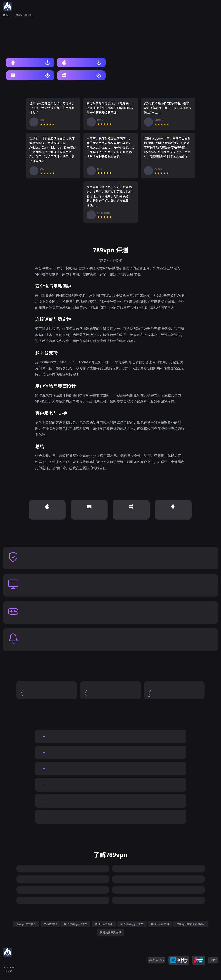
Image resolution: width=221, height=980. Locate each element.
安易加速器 (50, 924)
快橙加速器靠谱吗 (111, 933)
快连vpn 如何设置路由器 (191, 924)
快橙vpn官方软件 (26, 924)
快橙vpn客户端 (160, 924)
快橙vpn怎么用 (104, 924)
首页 (5, 15)
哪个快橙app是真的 (76, 924)
